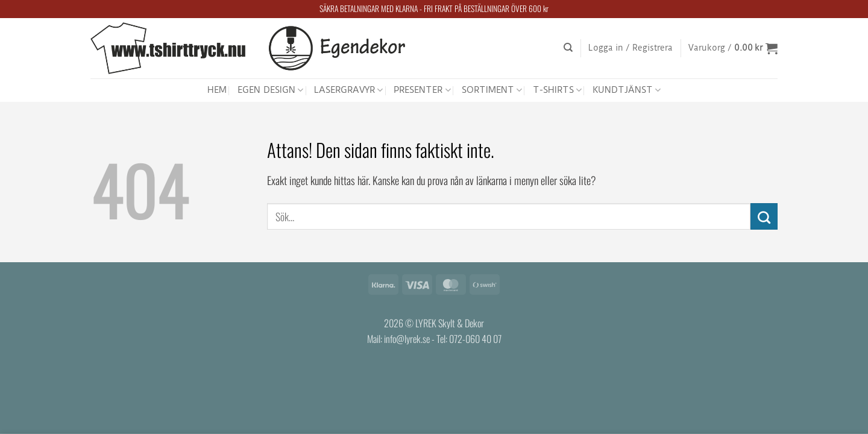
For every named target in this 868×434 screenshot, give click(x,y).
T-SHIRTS (557, 90)
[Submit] (764, 216)
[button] (631, 48)
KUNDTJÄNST (627, 90)
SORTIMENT (492, 90)
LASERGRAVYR (348, 90)
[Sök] (568, 48)
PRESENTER (422, 90)
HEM (217, 90)
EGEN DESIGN (270, 90)
